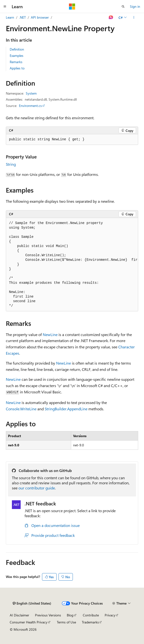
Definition (17, 49)
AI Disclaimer (19, 615)
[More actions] (134, 17)
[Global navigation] (5, 7)
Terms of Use (66, 622)
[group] (72, 265)
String (11, 164)
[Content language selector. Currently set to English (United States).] (32, 603)
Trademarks (90, 622)
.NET (22, 17)
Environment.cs (30, 106)
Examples (17, 56)
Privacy (110, 615)
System (31, 93)
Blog (70, 615)
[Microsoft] (72, 7)
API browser (40, 17)
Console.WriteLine (21, 409)
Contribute (91, 615)
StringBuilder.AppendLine (66, 409)
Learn (10, 17)
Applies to (17, 68)
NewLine (50, 334)
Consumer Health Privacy (29, 622)
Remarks (16, 62)
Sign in (135, 6)
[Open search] (123, 7)
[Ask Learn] (111, 17)
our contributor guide (37, 488)
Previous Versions (48, 615)
